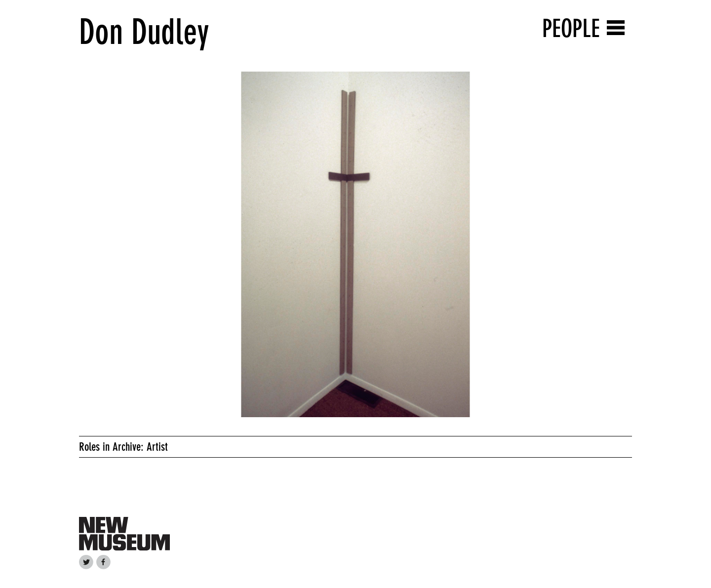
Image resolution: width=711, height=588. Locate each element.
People (571, 28)
